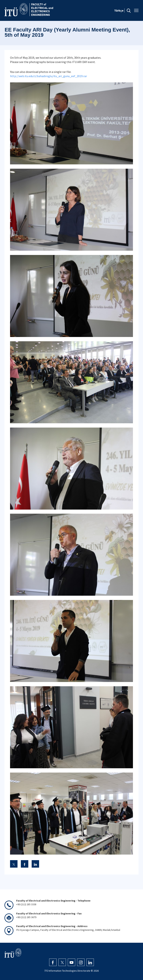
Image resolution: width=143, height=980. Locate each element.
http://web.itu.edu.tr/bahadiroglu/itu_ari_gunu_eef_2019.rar (49, 76)
